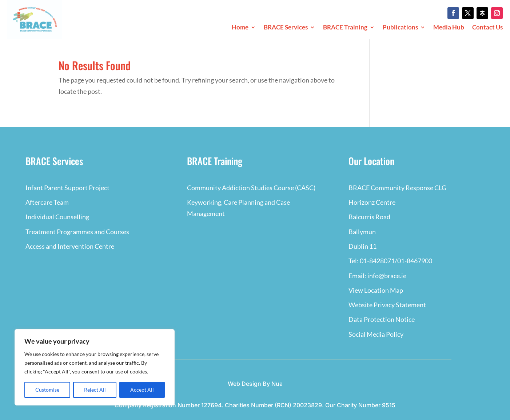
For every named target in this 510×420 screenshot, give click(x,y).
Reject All (95, 390)
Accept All (142, 390)
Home (240, 28)
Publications (400, 28)
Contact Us (487, 28)
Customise (47, 390)
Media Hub (449, 28)
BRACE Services (286, 28)
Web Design (244, 384)
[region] (95, 367)
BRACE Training (345, 28)
